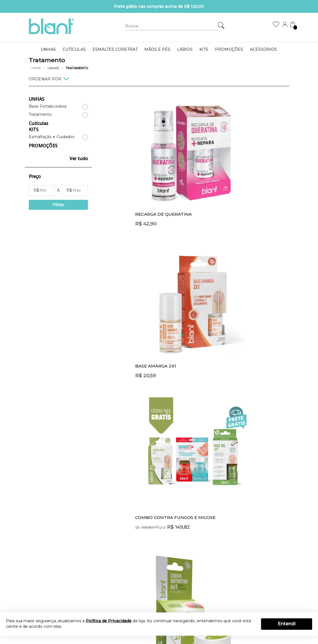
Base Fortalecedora (48, 106)
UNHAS (48, 49)
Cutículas (74, 49)
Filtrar (58, 205)
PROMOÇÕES (229, 49)
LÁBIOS (185, 49)
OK (231, 521)
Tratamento (40, 115)
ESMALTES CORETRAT (115, 49)
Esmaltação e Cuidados (52, 137)
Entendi (287, 624)
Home (36, 68)
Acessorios (263, 49)
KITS (204, 49)
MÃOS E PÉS (157, 49)
